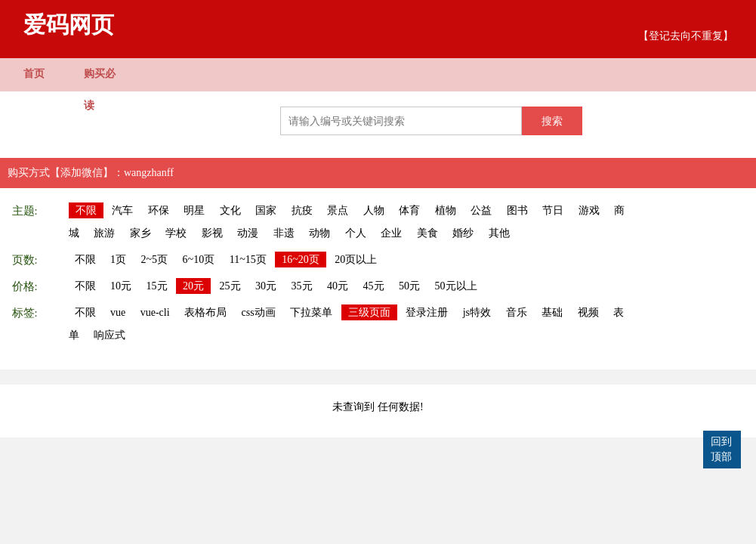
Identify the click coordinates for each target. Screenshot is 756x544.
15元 (157, 286)
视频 (588, 312)
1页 (118, 260)
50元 (409, 286)
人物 (374, 210)
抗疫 (302, 210)
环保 (159, 210)
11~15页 (248, 260)
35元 (302, 286)
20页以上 (356, 260)
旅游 (104, 233)
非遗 (284, 233)
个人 (356, 233)
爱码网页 (69, 25)
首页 (34, 74)
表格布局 (205, 312)
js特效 (477, 312)
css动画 (259, 312)
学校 (176, 233)
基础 (552, 312)
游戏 (589, 210)
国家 (266, 210)
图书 (517, 210)
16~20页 (301, 260)
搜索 (552, 121)
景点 (338, 210)
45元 (374, 286)
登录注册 (427, 312)
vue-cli (155, 312)
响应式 (110, 335)
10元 (121, 286)
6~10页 (199, 260)
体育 (409, 210)
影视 (212, 233)
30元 (266, 286)
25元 (230, 286)
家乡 (140, 233)
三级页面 (369, 312)
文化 (230, 210)
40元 (338, 286)
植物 (446, 210)
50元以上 (456, 286)
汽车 (122, 210)
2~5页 (155, 260)
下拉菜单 (311, 312)
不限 (86, 210)
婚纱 (463, 233)
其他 (499, 233)
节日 (553, 210)
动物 (319, 233)
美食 (427, 233)
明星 (194, 210)
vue (118, 312)
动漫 (248, 233)
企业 (391, 233)
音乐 (517, 312)
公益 (481, 210)
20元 (193, 286)
